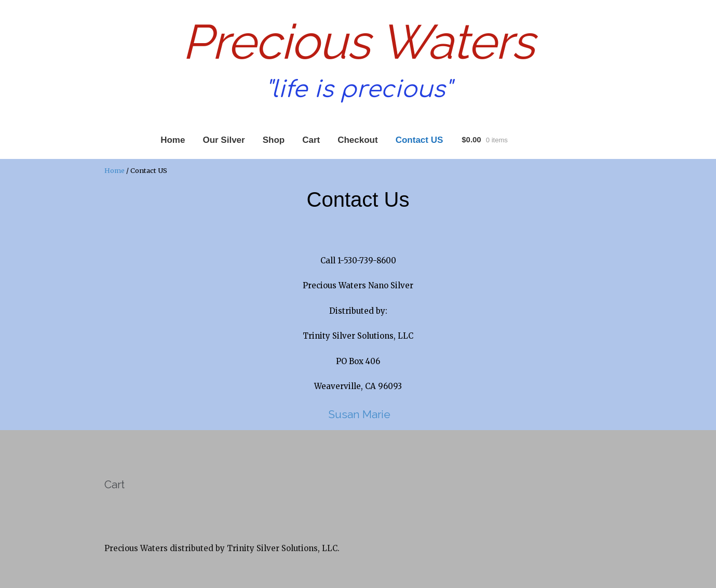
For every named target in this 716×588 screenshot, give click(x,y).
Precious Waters (358, 42)
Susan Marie (358, 414)
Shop (274, 140)
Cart (311, 140)
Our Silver (224, 140)
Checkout (357, 140)
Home (173, 140)
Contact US (420, 140)
